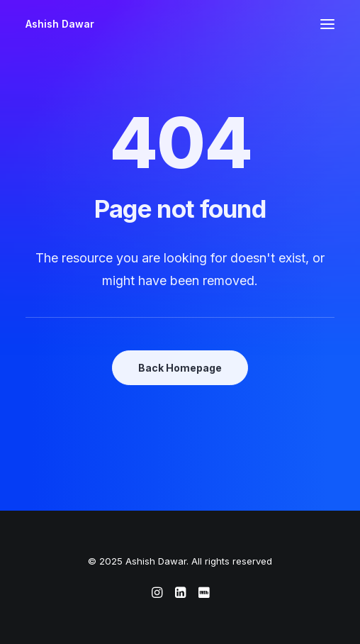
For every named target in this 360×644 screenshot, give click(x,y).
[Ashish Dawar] (60, 24)
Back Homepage (180, 368)
